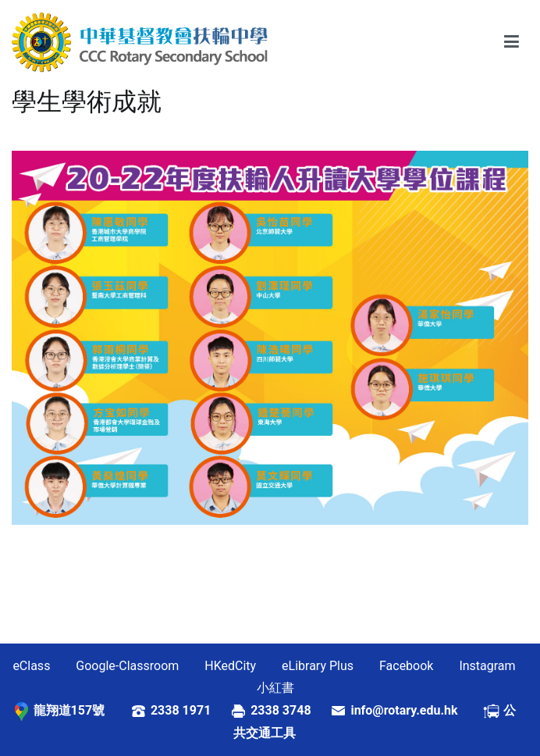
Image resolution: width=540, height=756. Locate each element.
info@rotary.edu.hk (416, 710)
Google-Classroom (127, 666)
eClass (31, 666)
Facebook (406, 666)
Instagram (487, 666)
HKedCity (230, 666)
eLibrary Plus (318, 666)
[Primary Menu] (512, 42)
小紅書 (275, 688)
